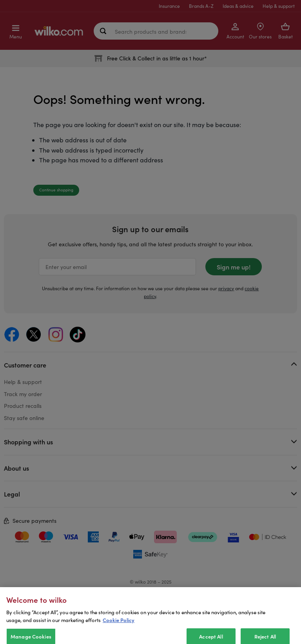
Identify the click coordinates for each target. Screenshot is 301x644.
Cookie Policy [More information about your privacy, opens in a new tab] (119, 626)
